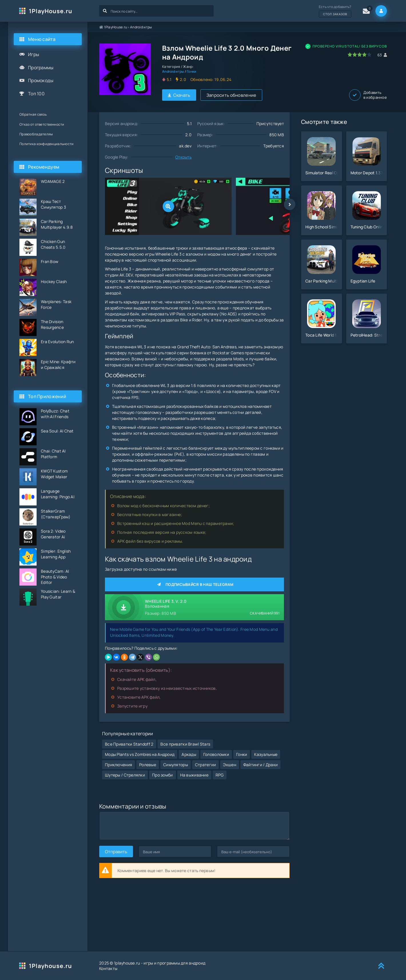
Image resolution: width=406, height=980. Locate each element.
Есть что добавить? (335, 11)
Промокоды (41, 80)
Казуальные (266, 754)
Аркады (189, 754)
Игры (34, 54)
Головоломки (216, 754)
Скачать (179, 95)
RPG (220, 775)
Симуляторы (176, 765)
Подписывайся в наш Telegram (194, 584)
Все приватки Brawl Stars (185, 744)
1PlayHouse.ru (51, 11)
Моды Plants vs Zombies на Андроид (140, 754)
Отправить (116, 852)
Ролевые (148, 765)
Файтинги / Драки (260, 765)
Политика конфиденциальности (47, 144)
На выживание (194, 775)
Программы (41, 68)
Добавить (368, 95)
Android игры (141, 27)
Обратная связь (33, 114)
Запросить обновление (231, 95)
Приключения (119, 765)
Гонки (191, 71)
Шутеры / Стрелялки (125, 775)
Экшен (229, 765)
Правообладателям (36, 134)
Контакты (108, 968)
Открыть (183, 157)
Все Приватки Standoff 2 (129, 744)
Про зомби (163, 775)
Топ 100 (36, 94)
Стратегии (206, 765)
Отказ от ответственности (42, 124)
